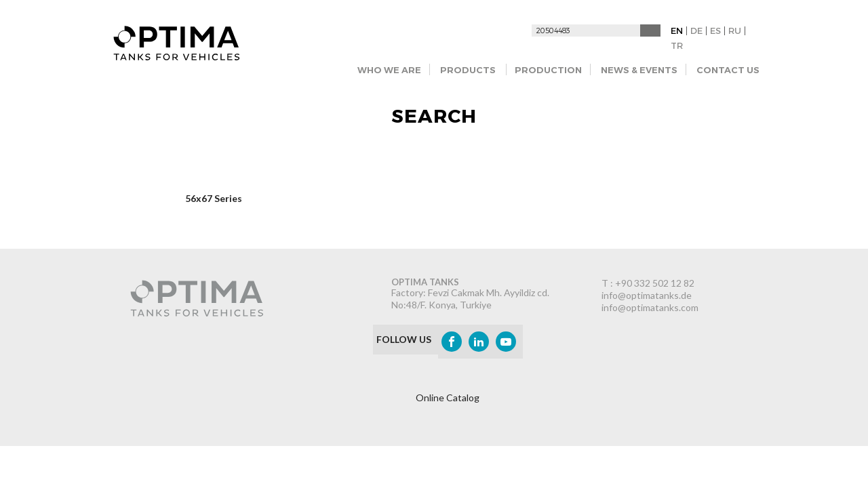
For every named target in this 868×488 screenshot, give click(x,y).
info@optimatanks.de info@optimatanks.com (650, 301)
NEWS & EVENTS (639, 70)
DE (696, 30)
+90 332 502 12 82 (655, 283)
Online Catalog (448, 398)
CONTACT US (728, 70)
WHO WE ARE (389, 70)
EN (677, 30)
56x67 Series (214, 198)
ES (715, 30)
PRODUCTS (468, 70)
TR (677, 45)
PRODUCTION (548, 70)
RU (735, 30)
